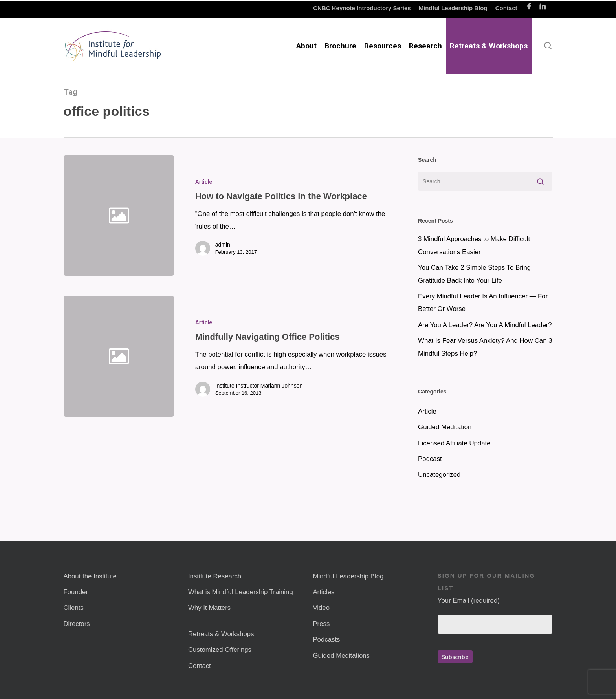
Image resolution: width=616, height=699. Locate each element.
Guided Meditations (341, 656)
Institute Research (215, 576)
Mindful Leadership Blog (348, 576)
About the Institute (90, 576)
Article (204, 182)
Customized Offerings (220, 650)
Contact (200, 666)
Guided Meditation (445, 427)
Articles (324, 592)
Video (321, 608)
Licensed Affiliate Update (454, 443)
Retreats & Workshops (221, 634)
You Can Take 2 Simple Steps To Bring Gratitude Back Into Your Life (474, 274)
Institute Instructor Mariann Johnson (259, 391)
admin (223, 245)
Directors (77, 624)
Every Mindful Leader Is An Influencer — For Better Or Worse (483, 303)
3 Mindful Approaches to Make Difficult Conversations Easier (474, 245)
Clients (74, 608)
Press (321, 624)
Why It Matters (209, 608)
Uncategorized (439, 475)
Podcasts (326, 640)
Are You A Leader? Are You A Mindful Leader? (485, 325)
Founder (76, 592)
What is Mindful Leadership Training (241, 592)
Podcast (430, 459)
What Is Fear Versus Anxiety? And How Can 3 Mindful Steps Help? (485, 347)
